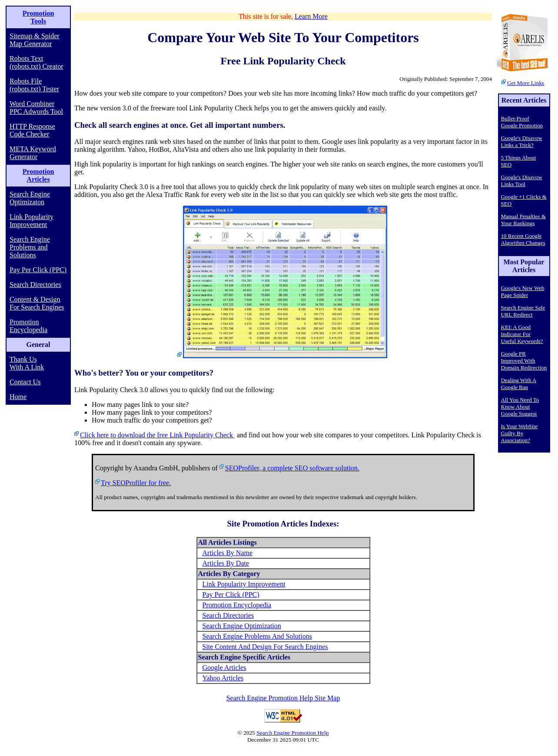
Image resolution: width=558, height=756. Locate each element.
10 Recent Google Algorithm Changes (523, 239)
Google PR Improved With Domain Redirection (524, 361)
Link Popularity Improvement (32, 221)
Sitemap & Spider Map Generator (35, 40)
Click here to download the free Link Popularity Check (157, 435)
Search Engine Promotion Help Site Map (283, 698)
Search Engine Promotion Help (292, 733)
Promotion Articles (38, 175)
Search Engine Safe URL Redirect (523, 311)
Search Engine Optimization (242, 626)
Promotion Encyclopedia (28, 326)
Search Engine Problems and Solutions (30, 247)
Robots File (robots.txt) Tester (34, 85)
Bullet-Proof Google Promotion (522, 122)
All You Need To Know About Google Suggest (520, 407)
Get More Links (526, 83)
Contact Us (25, 382)
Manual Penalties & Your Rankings (523, 220)
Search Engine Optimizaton (30, 198)
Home (18, 397)
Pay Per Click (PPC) (38, 270)
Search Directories (35, 285)
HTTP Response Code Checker (32, 130)
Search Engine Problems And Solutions (257, 636)
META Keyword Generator (33, 153)
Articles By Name (228, 553)
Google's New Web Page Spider (523, 291)
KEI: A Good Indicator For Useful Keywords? (522, 334)
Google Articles (224, 668)
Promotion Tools (38, 17)
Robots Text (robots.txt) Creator (37, 62)
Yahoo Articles (223, 678)
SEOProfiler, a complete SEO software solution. (292, 468)
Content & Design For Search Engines (37, 303)
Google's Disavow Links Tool (522, 181)
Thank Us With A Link (27, 363)
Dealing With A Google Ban (519, 384)
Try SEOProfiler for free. (136, 483)
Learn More (311, 16)
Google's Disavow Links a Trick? (522, 142)
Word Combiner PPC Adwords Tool (36, 108)
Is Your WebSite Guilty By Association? (519, 433)
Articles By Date (226, 563)
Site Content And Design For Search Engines (265, 647)
